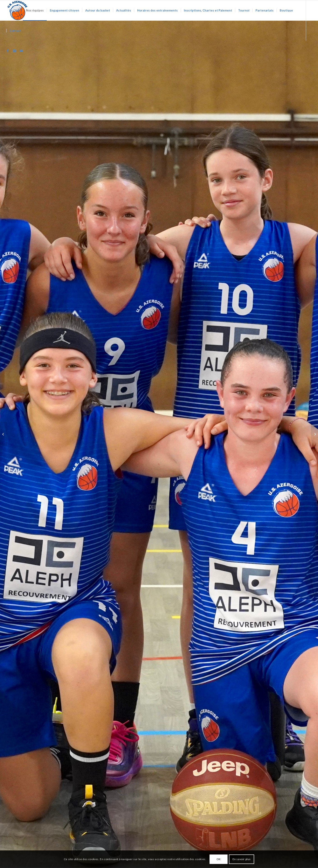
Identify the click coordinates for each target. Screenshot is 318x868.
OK (219, 859)
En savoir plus (242, 859)
